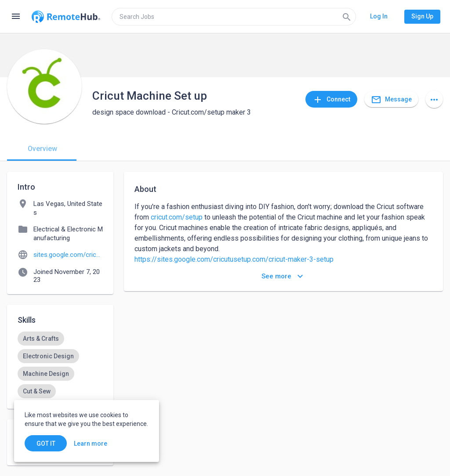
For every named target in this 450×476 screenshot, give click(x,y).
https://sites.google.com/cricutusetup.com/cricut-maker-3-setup (234, 259)
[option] (41, 339)
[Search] (347, 17)
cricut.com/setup (177, 217)
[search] (234, 17)
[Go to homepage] (66, 17)
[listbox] (60, 365)
